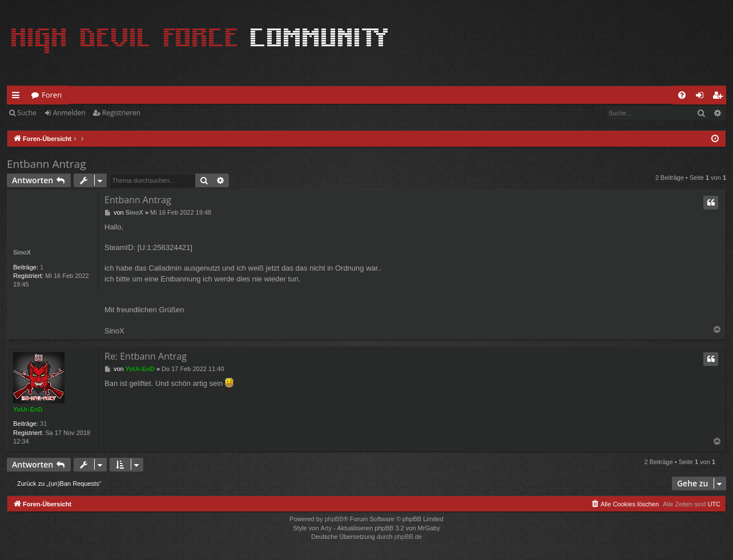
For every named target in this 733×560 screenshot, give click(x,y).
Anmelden (69, 113)
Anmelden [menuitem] (703, 97)
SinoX (22, 252)
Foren (52, 95)
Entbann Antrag (46, 164)
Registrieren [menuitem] (720, 97)
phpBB (334, 519)
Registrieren (121, 113)
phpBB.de (408, 537)
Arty (327, 528)
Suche (27, 113)
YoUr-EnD (28, 409)
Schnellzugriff (18, 97)
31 (43, 424)
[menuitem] (682, 95)
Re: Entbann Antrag (146, 356)
